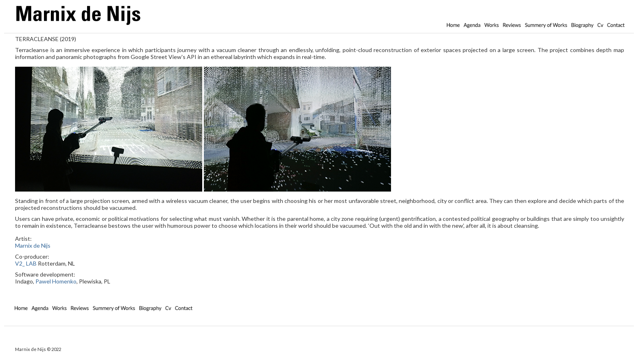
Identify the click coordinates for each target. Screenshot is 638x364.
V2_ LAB (26, 263)
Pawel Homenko (56, 281)
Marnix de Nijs (33, 245)
